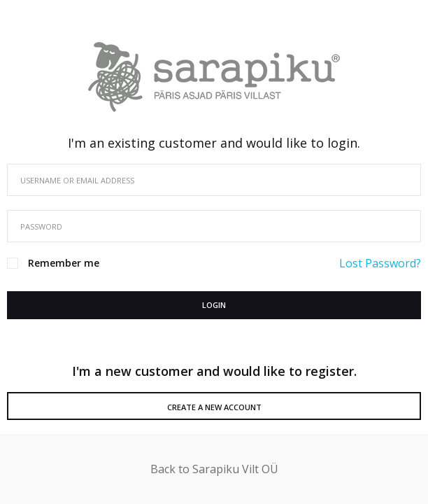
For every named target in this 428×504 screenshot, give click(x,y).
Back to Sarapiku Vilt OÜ (214, 469)
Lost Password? (380, 263)
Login (214, 305)
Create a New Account (214, 407)
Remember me (64, 263)
